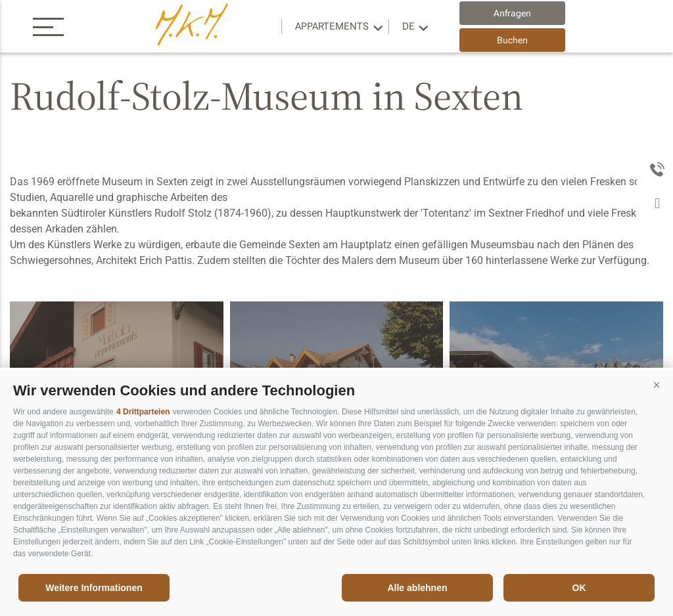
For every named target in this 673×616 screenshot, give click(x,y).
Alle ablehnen (417, 588)
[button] (657, 385)
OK (579, 588)
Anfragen (512, 13)
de (408, 26)
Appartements (332, 26)
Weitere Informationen (94, 588)
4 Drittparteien (143, 412)
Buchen (512, 40)
